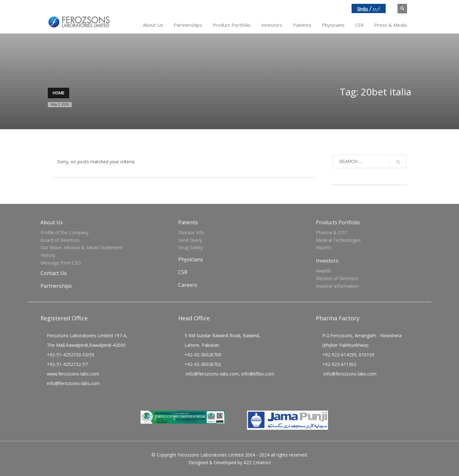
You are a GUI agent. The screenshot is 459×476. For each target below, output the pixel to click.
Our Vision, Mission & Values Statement (81, 247)
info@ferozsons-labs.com (73, 383)
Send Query (190, 240)
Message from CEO (61, 263)
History (48, 255)
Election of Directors (337, 278)
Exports (324, 247)
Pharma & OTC (332, 232)
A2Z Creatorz (257, 462)
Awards (324, 271)
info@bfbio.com (258, 374)
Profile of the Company (65, 232)
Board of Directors (60, 240)
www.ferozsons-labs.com (73, 374)
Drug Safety (190, 247)
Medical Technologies (338, 240)
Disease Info (191, 232)
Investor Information (337, 286)
